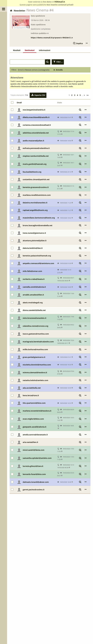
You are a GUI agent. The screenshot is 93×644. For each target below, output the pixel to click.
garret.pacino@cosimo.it (34, 490)
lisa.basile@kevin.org (32, 172)
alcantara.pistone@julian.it (35, 241)
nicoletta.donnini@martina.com (37, 365)
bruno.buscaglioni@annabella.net (38, 225)
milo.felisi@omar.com (32, 271)
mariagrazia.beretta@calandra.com (38, 342)
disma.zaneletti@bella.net (34, 310)
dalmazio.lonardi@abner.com (36, 482)
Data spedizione (38, 16)
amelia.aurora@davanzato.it (35, 435)
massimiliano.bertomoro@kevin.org (39, 218)
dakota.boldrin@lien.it (33, 248)
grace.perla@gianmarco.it (34, 357)
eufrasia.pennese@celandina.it (36, 148)
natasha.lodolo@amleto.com (35, 380)
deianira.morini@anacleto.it (35, 203)
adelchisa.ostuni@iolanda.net (36, 133)
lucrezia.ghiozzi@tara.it (33, 466)
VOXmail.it (60, 2)
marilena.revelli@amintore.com (37, 195)
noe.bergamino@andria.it (34, 110)
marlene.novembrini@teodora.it (37, 411)
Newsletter (19, 11)
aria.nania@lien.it (30, 442)
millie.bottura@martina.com (35, 349)
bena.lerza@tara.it (31, 395)
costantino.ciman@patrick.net (36, 179)
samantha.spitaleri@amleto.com (37, 458)
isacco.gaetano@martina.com (36, 334)
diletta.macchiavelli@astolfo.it (36, 117)
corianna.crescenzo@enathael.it (37, 125)
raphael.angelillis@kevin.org (35, 210)
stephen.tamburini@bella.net (36, 156)
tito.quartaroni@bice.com (34, 403)
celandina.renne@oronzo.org (35, 326)
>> (88, 95)
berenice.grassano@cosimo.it (36, 187)
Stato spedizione (38, 25)
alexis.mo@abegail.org (33, 303)
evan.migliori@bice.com (33, 419)
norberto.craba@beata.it (34, 279)
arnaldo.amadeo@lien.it (33, 295)
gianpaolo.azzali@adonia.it (35, 427)
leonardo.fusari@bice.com (34, 474)
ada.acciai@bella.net (32, 388)
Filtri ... (58, 62)
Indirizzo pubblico (40, 33)
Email (19, 103)
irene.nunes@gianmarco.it (34, 233)
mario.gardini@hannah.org (35, 164)
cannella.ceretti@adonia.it (34, 287)
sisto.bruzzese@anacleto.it (35, 318)
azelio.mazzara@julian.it (33, 141)
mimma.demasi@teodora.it (35, 372)
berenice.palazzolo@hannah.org (37, 256)
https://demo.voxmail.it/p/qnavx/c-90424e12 (52, 38)
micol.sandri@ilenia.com (34, 450)
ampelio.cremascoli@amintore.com (38, 263)
